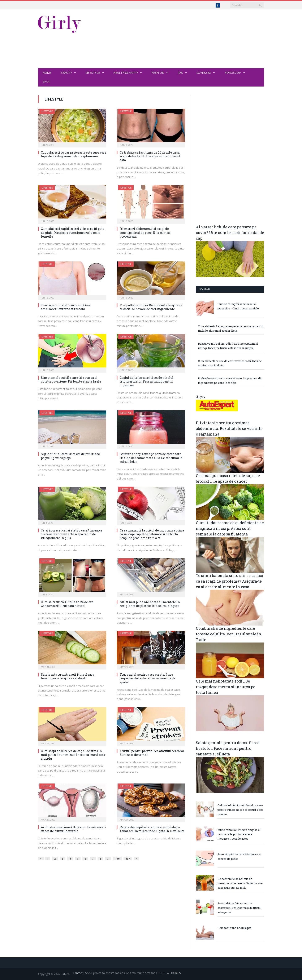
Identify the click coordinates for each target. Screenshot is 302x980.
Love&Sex (204, 73)
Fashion (158, 73)
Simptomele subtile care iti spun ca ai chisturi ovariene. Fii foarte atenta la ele (71, 379)
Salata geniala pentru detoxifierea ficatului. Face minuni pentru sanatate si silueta (228, 748)
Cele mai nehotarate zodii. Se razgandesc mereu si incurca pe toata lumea (226, 687)
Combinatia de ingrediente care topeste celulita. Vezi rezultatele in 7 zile (229, 634)
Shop (47, 82)
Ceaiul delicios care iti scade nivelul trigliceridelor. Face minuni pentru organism (147, 381)
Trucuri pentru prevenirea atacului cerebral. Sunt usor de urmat (152, 753)
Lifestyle (93, 73)
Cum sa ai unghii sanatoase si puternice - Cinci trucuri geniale (238, 306)
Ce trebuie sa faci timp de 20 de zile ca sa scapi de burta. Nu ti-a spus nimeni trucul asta (150, 156)
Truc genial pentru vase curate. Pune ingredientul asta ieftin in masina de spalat (148, 678)
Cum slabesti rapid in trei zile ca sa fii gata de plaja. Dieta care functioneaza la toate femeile (73, 232)
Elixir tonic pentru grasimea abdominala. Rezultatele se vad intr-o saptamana (230, 428)
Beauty (66, 73)
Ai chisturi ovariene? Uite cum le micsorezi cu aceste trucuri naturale (74, 829)
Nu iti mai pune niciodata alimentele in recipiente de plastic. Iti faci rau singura (150, 604)
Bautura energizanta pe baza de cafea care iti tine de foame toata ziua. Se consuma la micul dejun (151, 458)
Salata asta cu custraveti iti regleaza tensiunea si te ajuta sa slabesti (68, 676)
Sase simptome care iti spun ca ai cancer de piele (239, 857)
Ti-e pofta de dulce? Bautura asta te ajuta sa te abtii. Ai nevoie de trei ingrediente (151, 307)
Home (47, 73)
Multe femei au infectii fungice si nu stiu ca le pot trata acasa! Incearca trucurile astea (239, 834)
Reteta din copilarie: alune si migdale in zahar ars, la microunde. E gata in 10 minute (152, 829)
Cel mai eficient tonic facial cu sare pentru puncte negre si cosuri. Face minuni (240, 810)
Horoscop (233, 73)
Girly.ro (201, 396)
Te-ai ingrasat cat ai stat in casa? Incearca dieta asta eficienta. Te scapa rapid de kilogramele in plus (72, 534)
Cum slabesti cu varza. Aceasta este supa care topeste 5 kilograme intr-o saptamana (74, 154)
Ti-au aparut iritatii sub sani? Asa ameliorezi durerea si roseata (65, 307)
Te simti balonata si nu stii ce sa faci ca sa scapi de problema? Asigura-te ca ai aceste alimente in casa (230, 581)
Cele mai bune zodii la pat (234, 928)
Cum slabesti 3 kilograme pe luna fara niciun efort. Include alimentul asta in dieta (231, 328)
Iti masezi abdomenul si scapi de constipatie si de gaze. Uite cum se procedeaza (145, 232)
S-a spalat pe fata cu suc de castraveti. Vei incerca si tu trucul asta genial (239, 908)
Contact (78, 973)
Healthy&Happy (126, 73)
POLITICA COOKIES (169, 973)
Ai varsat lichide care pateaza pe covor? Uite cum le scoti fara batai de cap (230, 233)
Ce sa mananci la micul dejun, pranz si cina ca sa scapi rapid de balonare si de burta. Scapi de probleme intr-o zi (152, 534)
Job (180, 73)
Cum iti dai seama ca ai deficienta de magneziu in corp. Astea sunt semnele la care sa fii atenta (230, 528)
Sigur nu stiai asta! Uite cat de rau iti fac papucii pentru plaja (70, 456)
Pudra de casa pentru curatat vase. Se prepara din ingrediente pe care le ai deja (230, 381)
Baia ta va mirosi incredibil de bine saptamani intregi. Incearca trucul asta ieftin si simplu (228, 346)
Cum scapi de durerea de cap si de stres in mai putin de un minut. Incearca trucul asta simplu (73, 755)
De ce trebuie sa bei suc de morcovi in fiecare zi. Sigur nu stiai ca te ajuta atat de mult (240, 883)
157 (128, 858)
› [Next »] (137, 858)
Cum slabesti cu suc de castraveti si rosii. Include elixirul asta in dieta (230, 363)
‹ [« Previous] (40, 858)
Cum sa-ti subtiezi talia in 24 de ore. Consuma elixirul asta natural (67, 604)
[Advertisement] (188, 39)
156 (117, 858)
